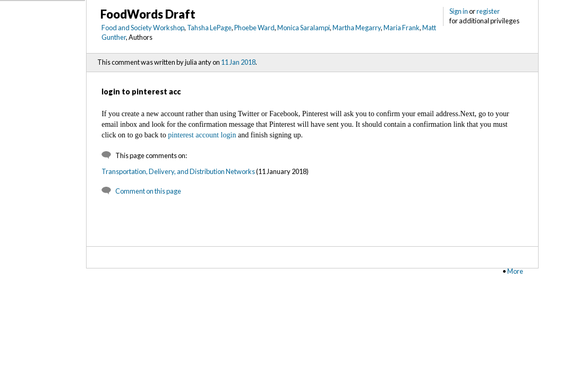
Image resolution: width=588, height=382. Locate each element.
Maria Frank (402, 28)
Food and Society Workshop (143, 28)
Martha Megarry (357, 28)
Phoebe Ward (254, 28)
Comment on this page (148, 191)
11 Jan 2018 (238, 62)
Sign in (459, 11)
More (515, 271)
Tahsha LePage (209, 28)
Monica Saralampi (304, 28)
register (488, 11)
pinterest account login (202, 135)
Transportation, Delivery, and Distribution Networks (178, 171)
